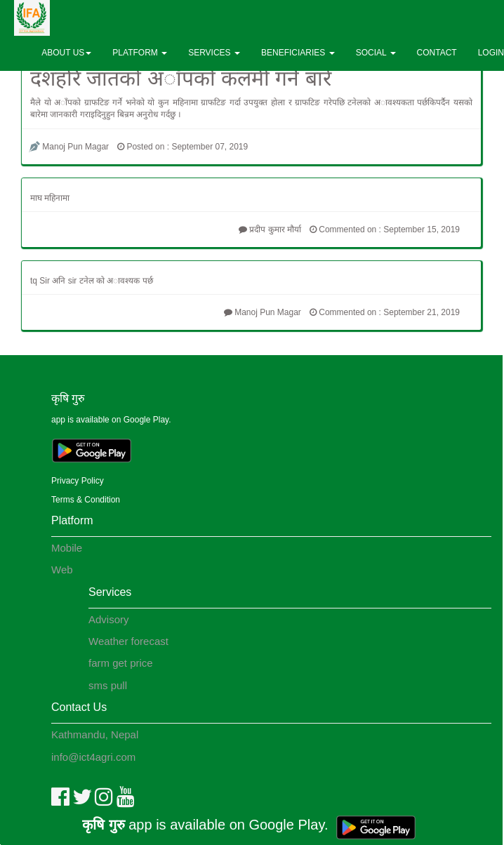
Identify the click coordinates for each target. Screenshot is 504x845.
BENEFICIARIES (298, 53)
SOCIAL (376, 53)
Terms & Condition (86, 500)
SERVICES (214, 53)
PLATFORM (140, 53)
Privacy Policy (78, 481)
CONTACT (437, 53)
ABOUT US (66, 53)
